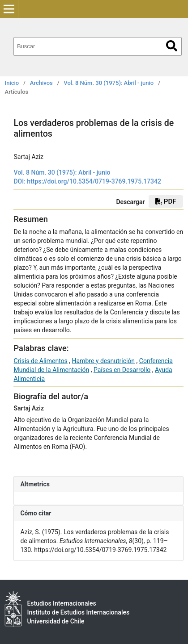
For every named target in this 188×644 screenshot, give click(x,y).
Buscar (172, 46)
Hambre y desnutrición (104, 361)
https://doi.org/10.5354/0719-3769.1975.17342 (94, 181)
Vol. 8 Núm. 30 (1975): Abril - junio (109, 83)
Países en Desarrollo (122, 370)
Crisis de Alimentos (40, 361)
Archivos (41, 83)
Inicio (12, 83)
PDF (166, 201)
